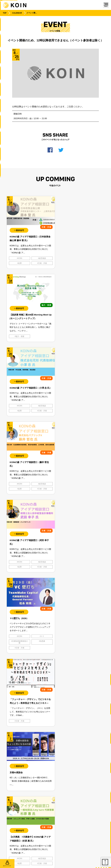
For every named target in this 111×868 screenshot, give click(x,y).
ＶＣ (92, 411)
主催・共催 (42, 263)
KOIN (20, 258)
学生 (42, 725)
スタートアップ (42, 720)
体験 (20, 725)
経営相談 (42, 258)
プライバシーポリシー (28, 825)
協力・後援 (69, 258)
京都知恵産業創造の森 (69, 416)
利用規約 (84, 825)
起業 (20, 263)
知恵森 (92, 416)
